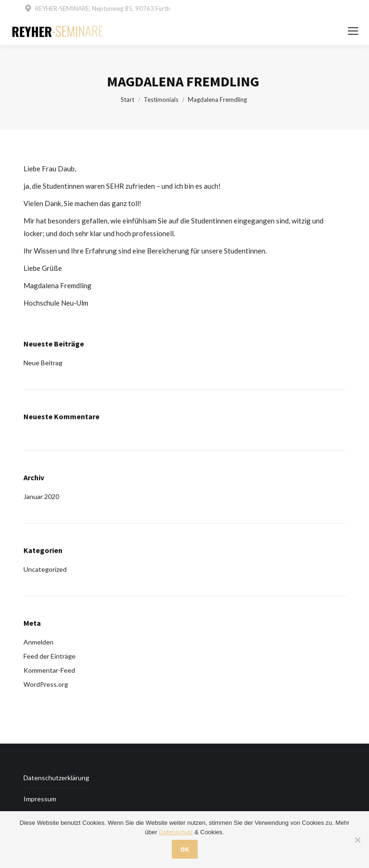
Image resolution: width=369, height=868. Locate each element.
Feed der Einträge (50, 656)
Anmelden (38, 642)
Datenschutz (176, 832)
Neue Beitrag (43, 363)
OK (185, 849)
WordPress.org (46, 684)
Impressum (40, 799)
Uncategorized (45, 569)
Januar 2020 (41, 496)
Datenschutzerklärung (56, 778)
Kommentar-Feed (49, 670)
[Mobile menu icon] (353, 31)
